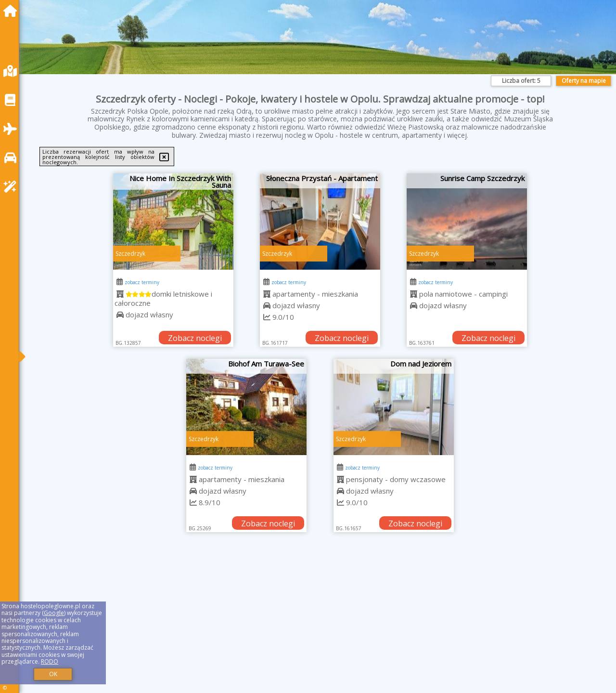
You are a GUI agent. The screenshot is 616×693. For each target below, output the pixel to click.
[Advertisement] (318, 625)
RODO (50, 661)
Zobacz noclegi (195, 338)
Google (54, 613)
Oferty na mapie (584, 81)
